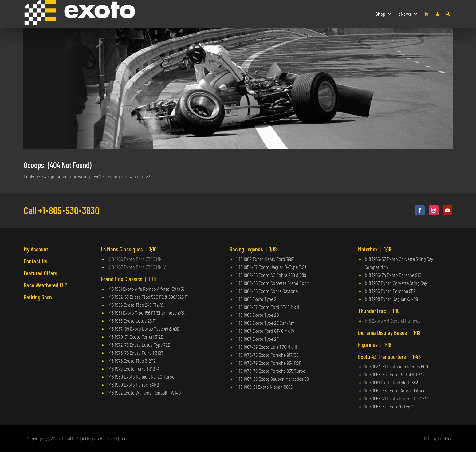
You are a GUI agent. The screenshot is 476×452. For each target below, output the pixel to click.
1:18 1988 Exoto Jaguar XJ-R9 (391, 299)
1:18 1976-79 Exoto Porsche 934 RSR (269, 363)
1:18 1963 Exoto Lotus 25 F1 (132, 321)
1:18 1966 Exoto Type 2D (258, 315)
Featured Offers (40, 273)
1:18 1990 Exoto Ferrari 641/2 (133, 385)
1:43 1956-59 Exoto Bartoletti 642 (395, 374)
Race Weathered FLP (45, 285)
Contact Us (35, 261)
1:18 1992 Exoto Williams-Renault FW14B (144, 393)
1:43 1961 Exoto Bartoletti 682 (391, 382)
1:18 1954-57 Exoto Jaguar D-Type (271, 267)
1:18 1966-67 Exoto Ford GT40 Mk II (268, 307)
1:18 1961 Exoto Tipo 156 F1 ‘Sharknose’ (146, 313)
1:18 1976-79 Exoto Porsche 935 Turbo (271, 371)
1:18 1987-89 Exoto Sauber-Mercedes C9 (272, 379)
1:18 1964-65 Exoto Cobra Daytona (267, 291)
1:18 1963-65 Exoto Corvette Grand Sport (273, 283)
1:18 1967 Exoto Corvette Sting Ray (396, 283)
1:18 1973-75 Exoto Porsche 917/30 (267, 355)
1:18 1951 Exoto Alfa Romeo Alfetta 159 (146, 289)
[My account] (438, 14)
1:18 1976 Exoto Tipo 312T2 (131, 361)
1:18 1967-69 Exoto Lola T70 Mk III (267, 347)
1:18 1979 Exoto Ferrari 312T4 (133, 369)
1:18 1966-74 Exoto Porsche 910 (393, 275)
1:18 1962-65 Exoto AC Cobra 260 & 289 (271, 275)
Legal (124, 438)
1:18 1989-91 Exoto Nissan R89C (264, 387)
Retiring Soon (38, 297)
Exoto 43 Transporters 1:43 (389, 356)
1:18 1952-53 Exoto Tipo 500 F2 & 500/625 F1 (148, 297)
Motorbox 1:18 (375, 249)
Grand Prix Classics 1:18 (128, 279)
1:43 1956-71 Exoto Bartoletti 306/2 (396, 398)
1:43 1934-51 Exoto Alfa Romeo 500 (396, 366)
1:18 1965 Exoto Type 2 (256, 299)
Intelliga (445, 438)
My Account (36, 249)
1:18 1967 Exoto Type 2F (257, 339)
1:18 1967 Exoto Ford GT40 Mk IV (265, 331)
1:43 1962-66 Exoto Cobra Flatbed (395, 390)
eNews (408, 14)
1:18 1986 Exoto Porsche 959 (390, 291)
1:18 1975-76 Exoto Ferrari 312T (135, 353)
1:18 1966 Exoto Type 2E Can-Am (265, 323)
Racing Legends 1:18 (253, 249)
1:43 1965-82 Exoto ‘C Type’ (389, 406)
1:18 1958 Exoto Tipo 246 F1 (136, 305)
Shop (384, 14)
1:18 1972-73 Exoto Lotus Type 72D (139, 345)
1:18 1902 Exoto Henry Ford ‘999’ (265, 259)
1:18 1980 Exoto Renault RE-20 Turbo (141, 377)
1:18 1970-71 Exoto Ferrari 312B (135, 337)
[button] (448, 14)
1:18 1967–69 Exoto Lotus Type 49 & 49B (144, 329)
